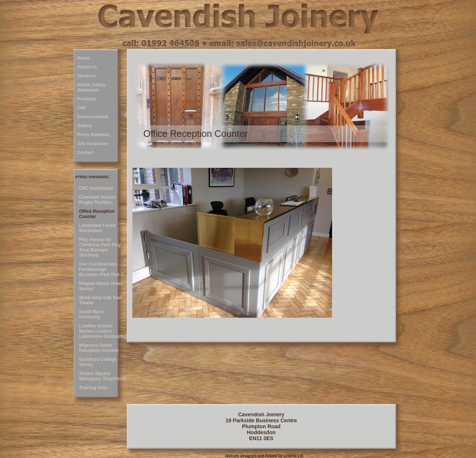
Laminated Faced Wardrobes (97, 228)
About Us (87, 67)
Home (83, 58)
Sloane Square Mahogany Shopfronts (103, 376)
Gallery (85, 126)
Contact (86, 153)
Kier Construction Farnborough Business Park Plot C (102, 269)
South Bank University (92, 314)
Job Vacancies (93, 144)
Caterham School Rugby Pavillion (98, 200)
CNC (82, 108)
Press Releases (94, 135)
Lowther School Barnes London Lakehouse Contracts (102, 331)
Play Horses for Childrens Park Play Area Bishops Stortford (100, 247)
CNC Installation (97, 188)
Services (86, 76)
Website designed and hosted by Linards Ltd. (265, 456)
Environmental (93, 117)
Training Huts (94, 388)
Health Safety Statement (91, 87)
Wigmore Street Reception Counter (99, 348)
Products (87, 99)
